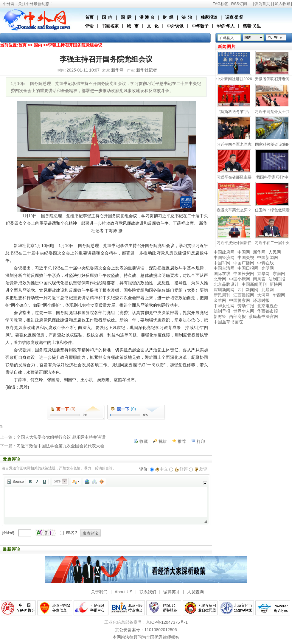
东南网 (279, 274)
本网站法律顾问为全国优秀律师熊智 (146, 637)
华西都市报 (268, 311)
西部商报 (237, 316)
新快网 (276, 284)
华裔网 (279, 295)
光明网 (268, 268)
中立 (162, 469)
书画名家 (110, 26)
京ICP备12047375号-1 (167, 622)
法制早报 (222, 311)
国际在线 (222, 274)
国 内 (107, 17)
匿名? (72, 533)
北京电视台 (268, 306)
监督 (239, 17)
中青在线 (265, 263)
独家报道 (209, 17)
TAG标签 (220, 4)
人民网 (275, 252)
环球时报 (261, 300)
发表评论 (91, 533)
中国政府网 (224, 252)
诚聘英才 (172, 592)
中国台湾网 (224, 268)
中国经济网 (224, 257)
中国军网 (222, 263)
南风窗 (259, 279)
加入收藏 (282, 4)
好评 (181, 469)
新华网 (259, 252)
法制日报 (277, 279)
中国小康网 (240, 279)
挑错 (163, 441)
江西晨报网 (244, 295)
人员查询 (195, 592)
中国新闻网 (268, 257)
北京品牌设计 (226, 284)
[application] (106, 500)
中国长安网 (244, 274)
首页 (89, 17)
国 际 (126, 17)
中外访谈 (175, 26)
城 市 (133, 26)
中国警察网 (240, 300)
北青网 (220, 279)
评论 (89, 26)
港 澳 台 (147, 17)
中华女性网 (224, 306)
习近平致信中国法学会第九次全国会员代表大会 (60, 446)
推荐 (182, 441)
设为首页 (262, 4)
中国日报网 (248, 268)
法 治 (187, 17)
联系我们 (148, 592)
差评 (201, 469)
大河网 (263, 295)
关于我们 (99, 592)
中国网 (244, 252)
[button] (15, 482)
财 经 (168, 17)
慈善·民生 (252, 26)
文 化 (153, 26)
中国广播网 (244, 263)
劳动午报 (246, 306)
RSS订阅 (239, 4)
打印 (201, 441)
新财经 (220, 316)
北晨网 (268, 290)
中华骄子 (200, 26)
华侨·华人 (226, 26)
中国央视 (246, 257)
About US (124, 592)
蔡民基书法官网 (263, 316)
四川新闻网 (248, 290)
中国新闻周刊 (254, 284)
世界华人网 (244, 311)
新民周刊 (222, 295)
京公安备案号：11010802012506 (146, 630)
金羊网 (220, 300)
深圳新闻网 (224, 290)
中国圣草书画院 (228, 322)
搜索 (276, 38)
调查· (230, 17)
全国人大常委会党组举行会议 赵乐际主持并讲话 (61, 437)
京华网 (263, 274)
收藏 (144, 441)
